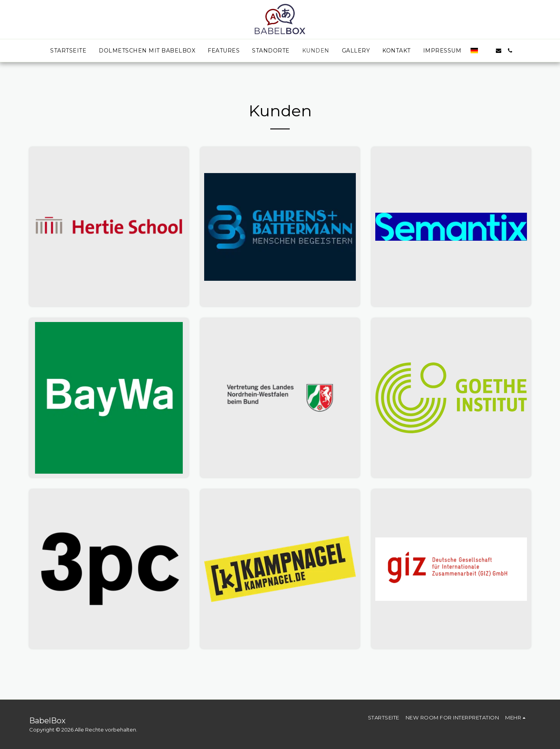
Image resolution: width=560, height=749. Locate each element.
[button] (487, 51)
